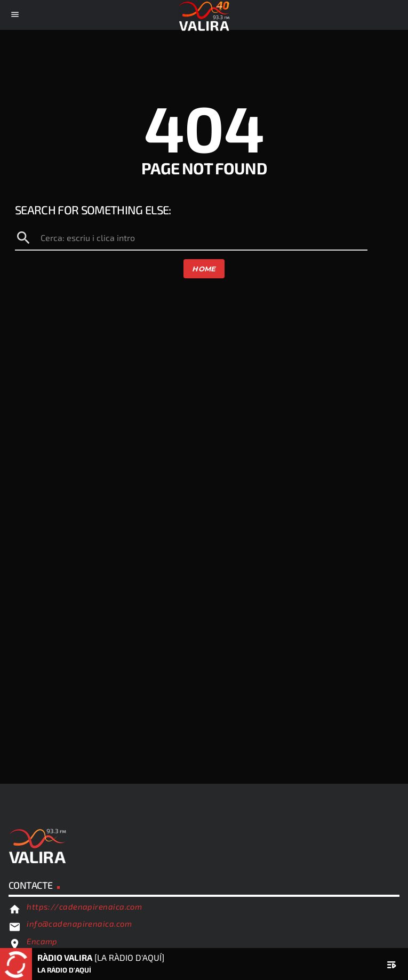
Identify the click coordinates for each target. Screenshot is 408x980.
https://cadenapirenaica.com (84, 906)
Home (204, 269)
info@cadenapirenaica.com (79, 923)
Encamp (42, 941)
